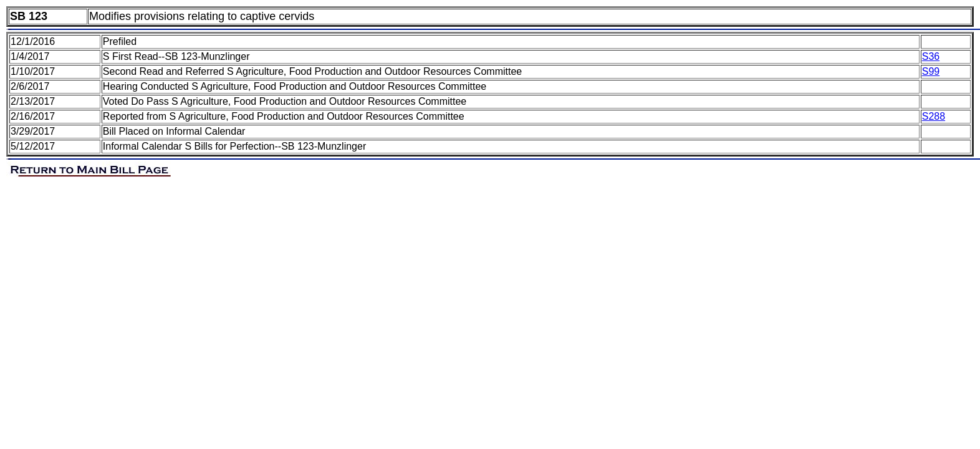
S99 (931, 71)
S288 (934, 116)
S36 (931, 56)
